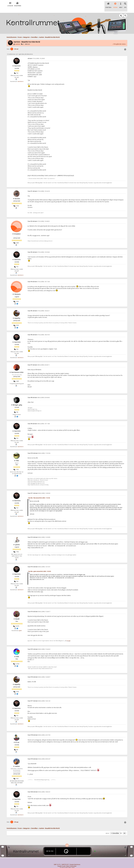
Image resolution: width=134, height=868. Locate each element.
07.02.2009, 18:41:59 (39, 330)
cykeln (17, 539)
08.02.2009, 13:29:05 (39, 532)
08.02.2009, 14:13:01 (39, 562)
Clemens (17, 289)
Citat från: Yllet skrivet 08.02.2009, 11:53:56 (39, 493)
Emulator (17, 229)
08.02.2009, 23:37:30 (39, 730)
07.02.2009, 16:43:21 (39, 306)
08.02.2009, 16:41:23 (39, 696)
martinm (18, 39)
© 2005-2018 (70, 863)
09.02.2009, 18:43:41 (39, 787)
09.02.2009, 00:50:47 (39, 754)
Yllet (17, 455)
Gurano (17, 193)
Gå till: (107, 828)
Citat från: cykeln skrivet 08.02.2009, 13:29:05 (39, 566)
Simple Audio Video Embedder (67, 861)
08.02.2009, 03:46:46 (39, 393)
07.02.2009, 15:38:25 (39, 216)
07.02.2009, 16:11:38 (39, 277)
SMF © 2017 (65, 859)
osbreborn (20, 76)
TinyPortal (63, 863)
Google (68, 636)
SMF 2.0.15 (57, 859)
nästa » (124, 39)
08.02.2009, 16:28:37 (39, 672)
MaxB (17, 614)
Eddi (17, 651)
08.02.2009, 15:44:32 (39, 644)
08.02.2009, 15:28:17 (39, 606)
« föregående (117, 39)
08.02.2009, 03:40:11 (39, 360)
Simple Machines (75, 859)
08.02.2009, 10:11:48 (39, 419)
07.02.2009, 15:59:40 (39, 247)
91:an (17, 737)
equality (17, 313)
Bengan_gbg (17, 400)
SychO (73, 864)
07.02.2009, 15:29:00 (36, 53)
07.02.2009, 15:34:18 (39, 186)
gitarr (20, 626)
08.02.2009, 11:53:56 (39, 448)
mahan (17, 761)
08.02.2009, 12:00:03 (39, 488)
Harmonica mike (17, 367)
